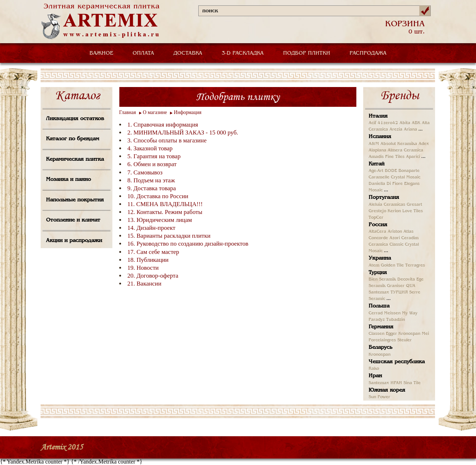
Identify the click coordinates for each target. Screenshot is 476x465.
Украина (380, 258)
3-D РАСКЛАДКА (243, 53)
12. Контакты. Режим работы (165, 212)
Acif (372, 123)
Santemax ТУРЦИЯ (388, 292)
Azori (395, 238)
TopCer (376, 218)
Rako (374, 369)
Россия (378, 225)
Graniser (396, 286)
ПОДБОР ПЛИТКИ (307, 53)
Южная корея (387, 390)
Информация (188, 112)
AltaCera (377, 232)
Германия (381, 327)
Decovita (406, 279)
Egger (391, 334)
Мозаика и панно (68, 179)
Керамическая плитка (75, 159)
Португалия (384, 197)
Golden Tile (392, 265)
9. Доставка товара (152, 188)
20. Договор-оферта (153, 276)
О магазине (155, 112)
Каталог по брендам (73, 139)
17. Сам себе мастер (153, 252)
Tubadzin (396, 320)
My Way (410, 313)
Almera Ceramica (405, 150)
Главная (128, 112)
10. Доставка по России (158, 196)
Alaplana (377, 150)
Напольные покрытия (75, 200)
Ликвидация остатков (75, 119)
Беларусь (380, 347)
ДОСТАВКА (188, 53)
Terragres (415, 265)
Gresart (414, 205)
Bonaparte (409, 171)
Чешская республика (397, 362)
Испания (380, 137)
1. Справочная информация (163, 125)
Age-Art (376, 171)
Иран (375, 376)
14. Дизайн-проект (152, 228)
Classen (376, 334)
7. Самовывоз (145, 172)
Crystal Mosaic (406, 177)
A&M (374, 144)
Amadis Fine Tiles (387, 157)
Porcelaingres (382, 340)
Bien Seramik (382, 279)
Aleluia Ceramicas (387, 205)
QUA (411, 286)
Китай (376, 164)
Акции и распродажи (74, 241)
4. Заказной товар (150, 148)
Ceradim (410, 238)
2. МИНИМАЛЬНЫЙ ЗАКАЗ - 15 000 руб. (183, 133)
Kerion (394, 211)
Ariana (410, 129)
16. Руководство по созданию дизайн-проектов (188, 244)
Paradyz (377, 320)
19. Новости (143, 268)
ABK (416, 123)
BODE (391, 171)
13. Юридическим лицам (160, 220)
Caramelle (379, 177)
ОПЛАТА (143, 53)
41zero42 (388, 123)
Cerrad (376, 313)
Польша (379, 306)
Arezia (396, 129)
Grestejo (377, 211)
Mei (425, 334)
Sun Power (379, 397)
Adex (424, 144)
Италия (378, 116)
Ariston (395, 232)
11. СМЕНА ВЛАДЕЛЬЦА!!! (165, 204)
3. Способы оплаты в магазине (167, 140)
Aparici (413, 157)
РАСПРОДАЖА (368, 53)
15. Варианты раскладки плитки (169, 236)
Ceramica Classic (386, 245)
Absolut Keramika (399, 144)
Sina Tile (412, 383)
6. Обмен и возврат (152, 164)
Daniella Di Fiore (386, 184)
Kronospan (409, 334)
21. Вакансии (145, 284)
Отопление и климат (73, 220)
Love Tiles (413, 211)
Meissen (392, 313)
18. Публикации (148, 260)
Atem (374, 265)
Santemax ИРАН (385, 383)
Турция (378, 273)
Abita (405, 123)
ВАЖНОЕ (101, 53)
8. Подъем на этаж (151, 180)
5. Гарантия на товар (154, 156)
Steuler (405, 340)
